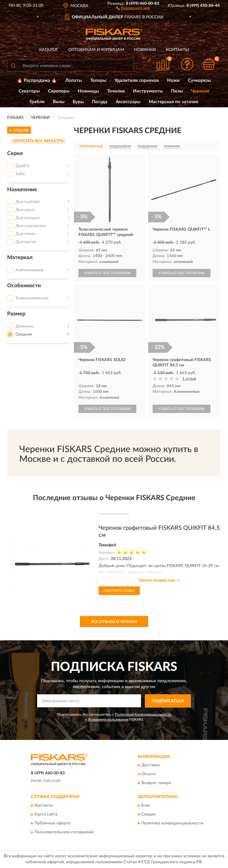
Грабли (37, 102)
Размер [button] (16, 314)
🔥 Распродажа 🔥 (37, 80)
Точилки (116, 91)
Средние (24, 334)
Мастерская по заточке (174, 102)
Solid (20, 174)
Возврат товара (156, 783)
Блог (146, 805)
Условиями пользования (108, 719)
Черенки (200, 91)
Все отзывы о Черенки (114, 622)
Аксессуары (128, 102)
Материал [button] (20, 258)
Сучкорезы (199, 80)
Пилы (177, 91)
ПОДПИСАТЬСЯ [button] (168, 701)
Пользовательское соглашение (64, 832)
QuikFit (22, 166)
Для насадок (28, 218)
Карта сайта (46, 814)
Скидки (148, 814)
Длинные (24, 326)
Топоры (98, 80)
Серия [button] (15, 154)
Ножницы (88, 91)
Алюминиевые (29, 270)
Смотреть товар (119, 591)
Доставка (150, 765)
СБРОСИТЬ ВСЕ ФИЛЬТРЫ (38, 141)
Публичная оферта (52, 823)
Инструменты (148, 91)
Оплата (148, 774)
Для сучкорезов (31, 226)
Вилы (59, 102)
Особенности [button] (24, 286)
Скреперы (59, 91)
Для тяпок (25, 234)
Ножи (173, 80)
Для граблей (27, 202)
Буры (78, 102)
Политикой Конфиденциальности (143, 714)
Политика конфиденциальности (172, 823)
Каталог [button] (49, 50)
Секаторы (29, 91)
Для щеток (26, 242)
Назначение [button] (22, 190)
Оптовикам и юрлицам (96, 50)
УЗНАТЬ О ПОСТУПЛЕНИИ (107, 273)
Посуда (100, 102)
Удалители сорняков (137, 80)
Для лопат (25, 210)
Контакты (178, 50)
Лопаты (74, 80)
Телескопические (32, 298)
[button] (133, 8)
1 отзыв (189, 379)
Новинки (145, 50)
